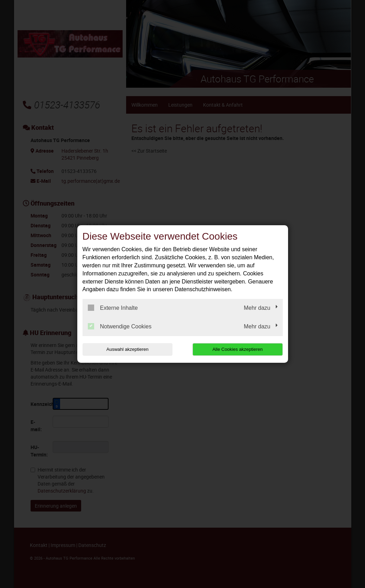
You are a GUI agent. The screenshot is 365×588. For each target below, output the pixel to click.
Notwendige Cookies (120, 326)
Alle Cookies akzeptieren (238, 349)
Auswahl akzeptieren (128, 349)
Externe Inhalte (113, 308)
